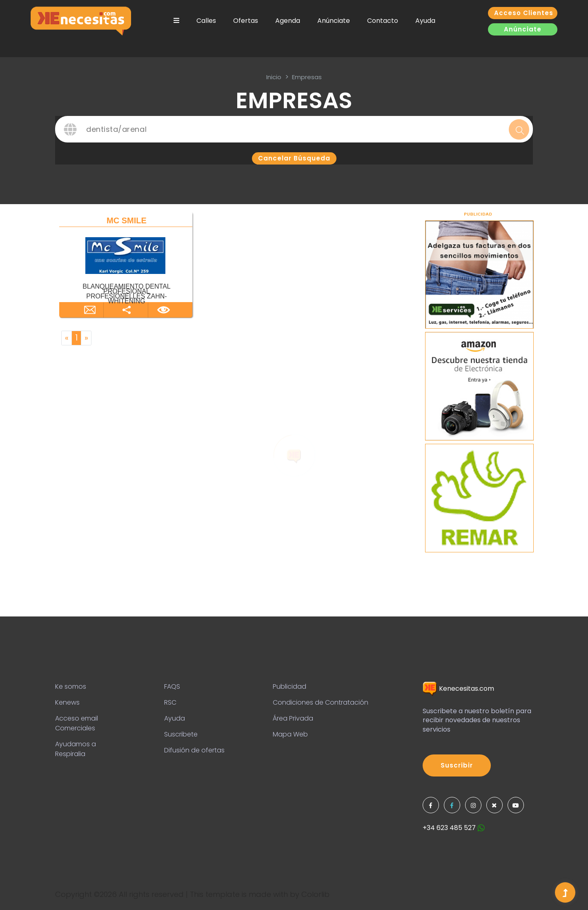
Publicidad (290, 686)
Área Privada (293, 718)
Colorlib (315, 894)
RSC (170, 702)
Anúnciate (334, 21)
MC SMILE (127, 220)
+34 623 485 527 (454, 828)
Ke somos (71, 686)
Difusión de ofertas (194, 750)
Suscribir (457, 765)
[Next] (86, 338)
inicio (274, 77)
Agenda (288, 21)
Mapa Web (290, 734)
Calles (206, 21)
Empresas (307, 77)
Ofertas (246, 21)
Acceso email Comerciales (77, 723)
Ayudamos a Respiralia (76, 749)
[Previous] (67, 338)
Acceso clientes (524, 13)
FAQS (172, 686)
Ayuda (425, 21)
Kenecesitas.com (458, 689)
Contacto (383, 21)
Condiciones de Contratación (321, 702)
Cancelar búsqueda (294, 158)
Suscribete (181, 734)
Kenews (67, 702)
